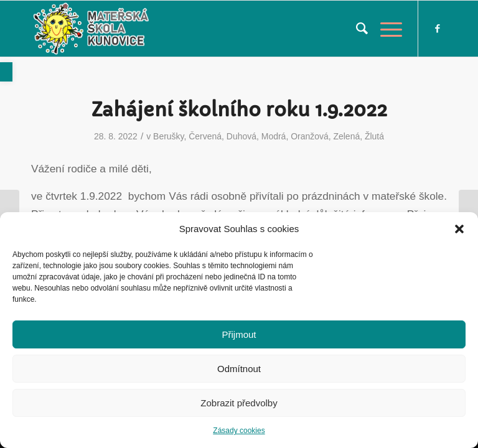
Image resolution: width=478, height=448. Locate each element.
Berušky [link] (168, 136)
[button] (459, 229)
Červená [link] (205, 136)
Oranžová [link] (310, 136)
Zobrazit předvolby (239, 403)
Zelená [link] (346, 136)
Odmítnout (239, 369)
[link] (6, 72)
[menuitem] (356, 29)
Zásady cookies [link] (239, 431)
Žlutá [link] (374, 136)
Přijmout (239, 334)
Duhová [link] (241, 136)
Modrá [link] (274, 136)
